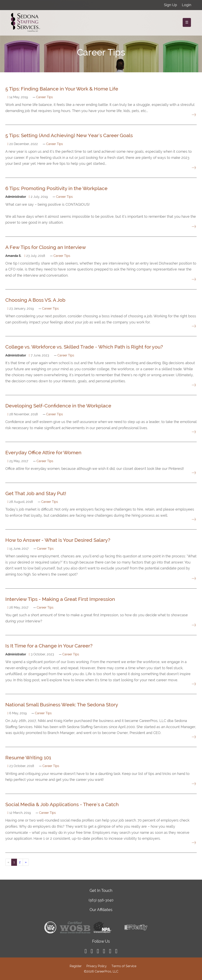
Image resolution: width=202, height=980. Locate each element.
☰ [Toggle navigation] (187, 22)
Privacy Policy (97, 966)
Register (76, 966)
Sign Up (170, 5)
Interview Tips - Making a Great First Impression (60, 599)
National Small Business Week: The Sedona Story (62, 705)
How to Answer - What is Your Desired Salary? (58, 540)
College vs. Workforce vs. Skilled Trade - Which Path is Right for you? (84, 347)
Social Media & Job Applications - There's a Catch (62, 804)
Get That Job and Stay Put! (36, 493)
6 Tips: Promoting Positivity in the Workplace (56, 188)
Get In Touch (101, 890)
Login (187, 5)
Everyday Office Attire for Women (43, 452)
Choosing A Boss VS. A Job (35, 300)
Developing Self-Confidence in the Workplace (58, 406)
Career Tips (44, 97)
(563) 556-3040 (101, 900)
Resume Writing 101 (28, 758)
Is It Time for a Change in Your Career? (49, 646)
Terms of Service (124, 966)
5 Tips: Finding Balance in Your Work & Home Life (62, 89)
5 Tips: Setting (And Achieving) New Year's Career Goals (69, 135)
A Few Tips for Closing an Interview (46, 247)
